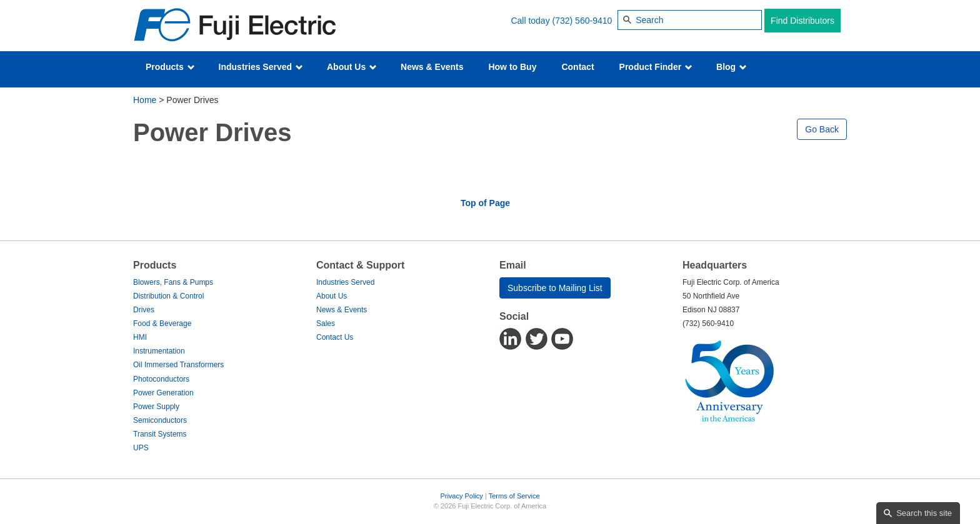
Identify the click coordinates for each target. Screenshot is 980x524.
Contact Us (335, 337)
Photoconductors (161, 379)
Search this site (924, 513)
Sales (326, 324)
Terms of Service (514, 496)
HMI (140, 337)
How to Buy (512, 67)
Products (170, 67)
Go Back (822, 129)
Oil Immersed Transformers (178, 365)
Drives (144, 310)
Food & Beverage (162, 324)
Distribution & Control (168, 296)
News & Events (432, 67)
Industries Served (261, 67)
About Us (352, 67)
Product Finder (656, 67)
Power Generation (163, 393)
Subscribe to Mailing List (555, 288)
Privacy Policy (461, 496)
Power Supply (156, 407)
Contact (577, 67)
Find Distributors (802, 21)
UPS (141, 448)
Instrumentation (159, 351)
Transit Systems (160, 434)
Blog (732, 67)
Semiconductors (160, 420)
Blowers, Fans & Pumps (173, 282)
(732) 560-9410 (582, 21)
